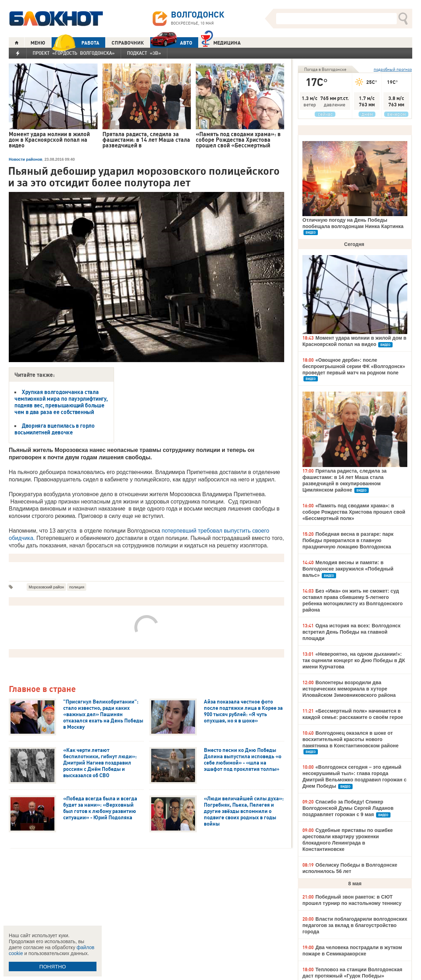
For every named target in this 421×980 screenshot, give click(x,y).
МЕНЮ (38, 43)
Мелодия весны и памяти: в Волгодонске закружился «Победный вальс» (348, 569)
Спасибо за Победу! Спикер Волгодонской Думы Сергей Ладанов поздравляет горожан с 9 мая (348, 808)
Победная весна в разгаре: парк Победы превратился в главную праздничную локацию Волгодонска (348, 540)
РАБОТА (75, 43)
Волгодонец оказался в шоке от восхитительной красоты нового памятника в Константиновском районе (350, 739)
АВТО (171, 43)
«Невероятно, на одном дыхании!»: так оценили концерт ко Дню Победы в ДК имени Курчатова (354, 660)
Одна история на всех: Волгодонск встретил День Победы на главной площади (351, 632)
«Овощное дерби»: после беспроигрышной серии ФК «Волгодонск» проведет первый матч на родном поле (354, 366)
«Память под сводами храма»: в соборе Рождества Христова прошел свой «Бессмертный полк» (354, 512)
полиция (77, 587)
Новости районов (26, 159)
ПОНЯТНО (53, 966)
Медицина (221, 42)
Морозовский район (46, 587)
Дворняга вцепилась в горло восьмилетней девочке (55, 429)
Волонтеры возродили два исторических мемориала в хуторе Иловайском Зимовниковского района (349, 689)
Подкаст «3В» (144, 53)
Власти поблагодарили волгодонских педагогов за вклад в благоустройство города (355, 925)
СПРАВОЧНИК (128, 43)
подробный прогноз (393, 69)
